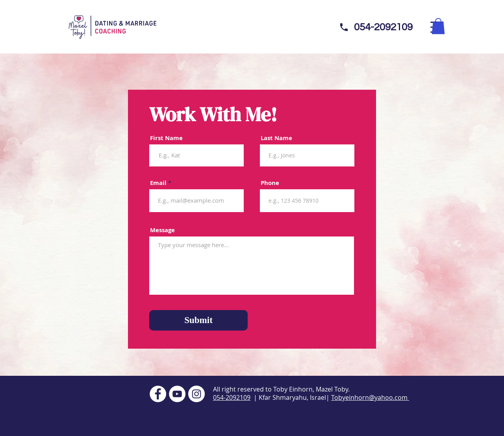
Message (162, 230)
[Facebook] (158, 394)
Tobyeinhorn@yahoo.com (370, 397)
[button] (438, 26)
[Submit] (198, 320)
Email (158, 183)
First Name (166, 138)
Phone (270, 183)
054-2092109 (232, 397)
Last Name (276, 138)
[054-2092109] (383, 27)
